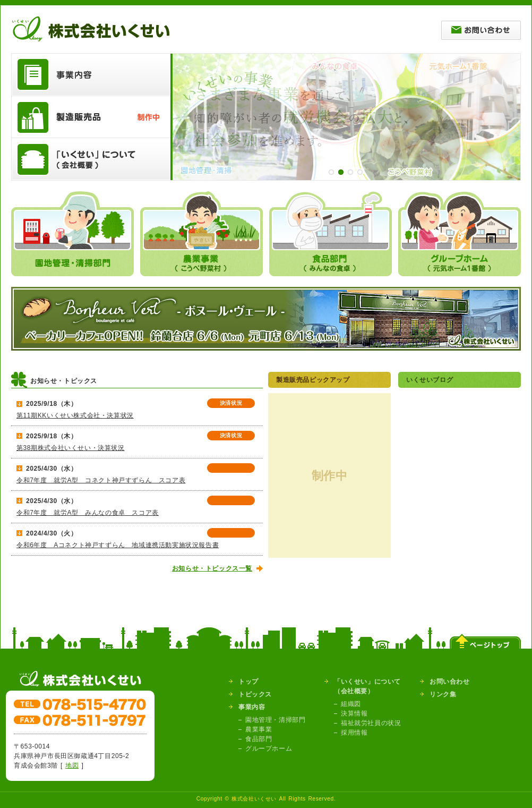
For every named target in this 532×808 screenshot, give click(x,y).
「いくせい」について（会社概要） (367, 686)
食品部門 (259, 739)
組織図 (351, 704)
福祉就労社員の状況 (371, 723)
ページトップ (485, 638)
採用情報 (354, 733)
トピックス (255, 694)
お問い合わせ (450, 682)
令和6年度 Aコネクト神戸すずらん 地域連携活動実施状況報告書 (118, 545)
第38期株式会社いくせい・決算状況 (71, 448)
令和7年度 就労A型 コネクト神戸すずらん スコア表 (101, 480)
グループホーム (269, 749)
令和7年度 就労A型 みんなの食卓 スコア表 (88, 513)
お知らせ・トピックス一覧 (212, 568)
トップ (248, 682)
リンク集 (443, 694)
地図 (72, 766)
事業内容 (252, 707)
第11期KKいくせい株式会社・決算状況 (75, 415)
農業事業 (259, 729)
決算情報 (354, 713)
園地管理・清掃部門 (275, 720)
